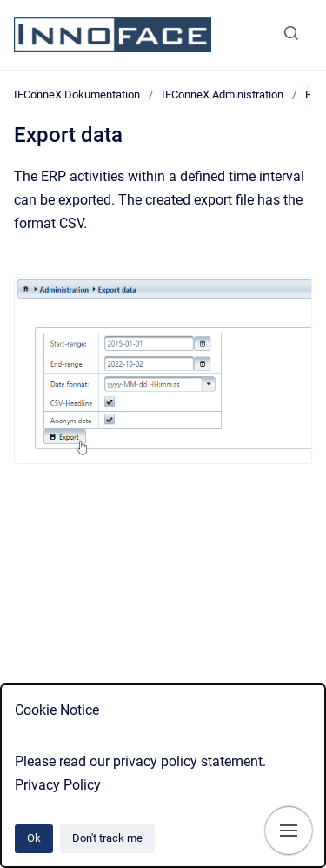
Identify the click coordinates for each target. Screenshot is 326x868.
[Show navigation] (289, 831)
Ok (34, 838)
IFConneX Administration (223, 94)
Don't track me (107, 838)
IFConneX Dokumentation (77, 94)
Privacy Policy (58, 785)
